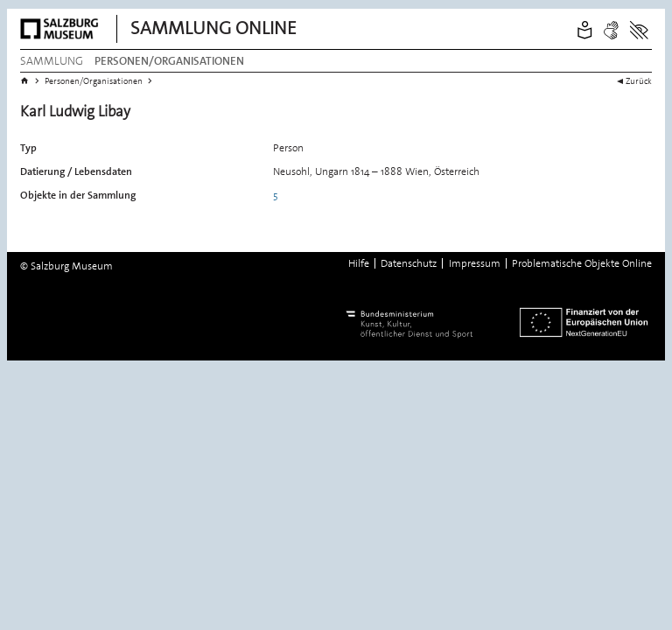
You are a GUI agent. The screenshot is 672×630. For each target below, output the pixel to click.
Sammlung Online (213, 28)
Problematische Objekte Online (582, 263)
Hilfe (359, 263)
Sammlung (52, 61)
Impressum (475, 263)
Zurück (639, 80)
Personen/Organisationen (169, 61)
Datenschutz (409, 263)
